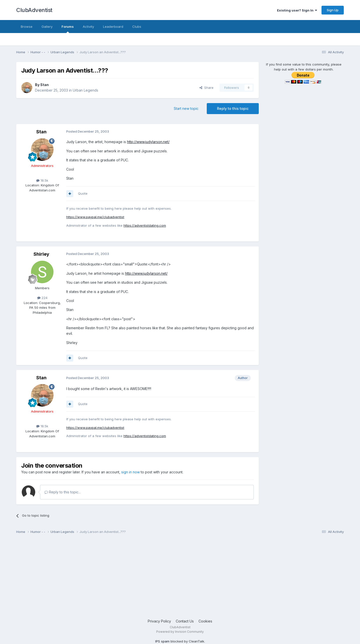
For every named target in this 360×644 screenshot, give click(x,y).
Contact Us (185, 621)
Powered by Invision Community (180, 632)
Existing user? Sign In (297, 10)
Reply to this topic (233, 108)
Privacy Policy (159, 621)
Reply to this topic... (63, 492)
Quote (83, 193)
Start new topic (186, 108)
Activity (88, 27)
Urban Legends (85, 90)
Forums (68, 29)
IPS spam (162, 641)
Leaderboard (113, 27)
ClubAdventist (34, 10)
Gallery (47, 27)
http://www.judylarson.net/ (148, 142)
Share (206, 88)
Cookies (205, 621)
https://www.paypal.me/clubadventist (95, 217)
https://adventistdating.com (145, 225)
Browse (27, 27)
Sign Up (333, 10)
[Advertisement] (166, 578)
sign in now (130, 472)
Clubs (137, 27)
